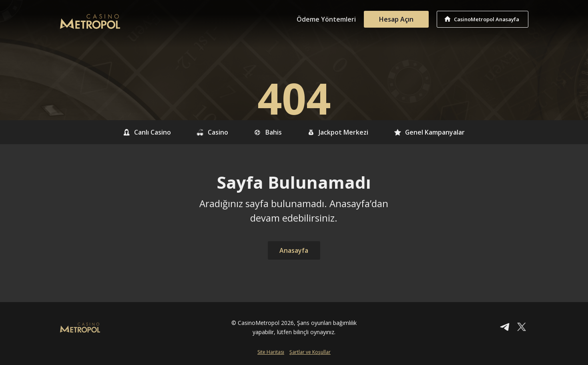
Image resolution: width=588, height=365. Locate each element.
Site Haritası (271, 352)
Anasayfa (294, 250)
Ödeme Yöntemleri (326, 19)
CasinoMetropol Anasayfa (487, 19)
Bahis (268, 132)
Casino (213, 132)
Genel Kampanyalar (429, 132)
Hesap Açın (396, 19)
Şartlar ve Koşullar (310, 352)
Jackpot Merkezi (338, 132)
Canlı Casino (147, 132)
